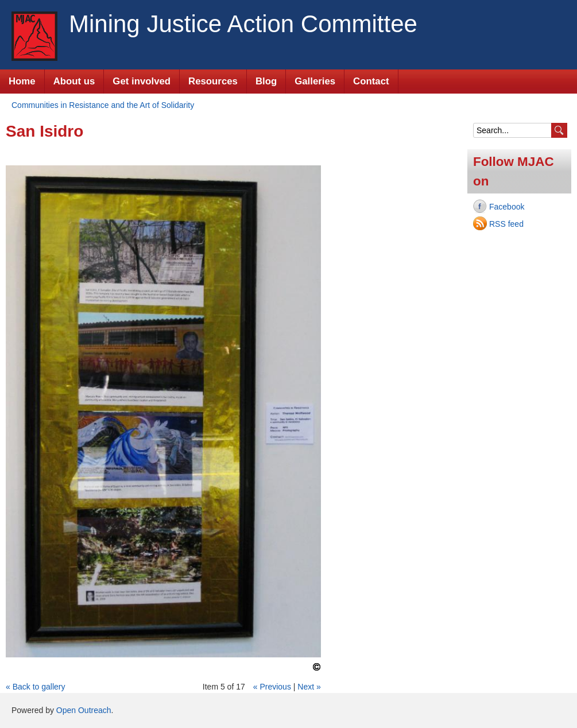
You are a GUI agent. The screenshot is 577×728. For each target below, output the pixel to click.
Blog (266, 81)
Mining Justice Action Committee (243, 24)
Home (22, 81)
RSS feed (506, 224)
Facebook (507, 207)
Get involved (142, 81)
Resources (213, 81)
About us (74, 81)
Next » (309, 687)
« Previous (272, 687)
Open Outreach (84, 710)
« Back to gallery (36, 687)
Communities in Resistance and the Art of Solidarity (103, 105)
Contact (371, 81)
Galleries (315, 81)
